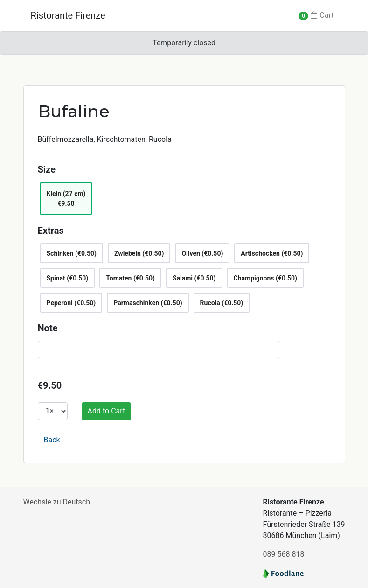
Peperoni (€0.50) (71, 303)
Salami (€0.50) (194, 278)
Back (52, 440)
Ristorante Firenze (68, 15)
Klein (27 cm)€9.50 (66, 199)
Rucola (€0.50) (222, 303)
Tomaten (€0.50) (130, 278)
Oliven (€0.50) (202, 253)
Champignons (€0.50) (265, 278)
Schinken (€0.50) (72, 253)
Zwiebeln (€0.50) (139, 253)
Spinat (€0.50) (68, 278)
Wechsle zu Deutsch (57, 502)
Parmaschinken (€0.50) (148, 303)
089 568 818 (284, 554)
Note (48, 328)
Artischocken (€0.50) (272, 253)
